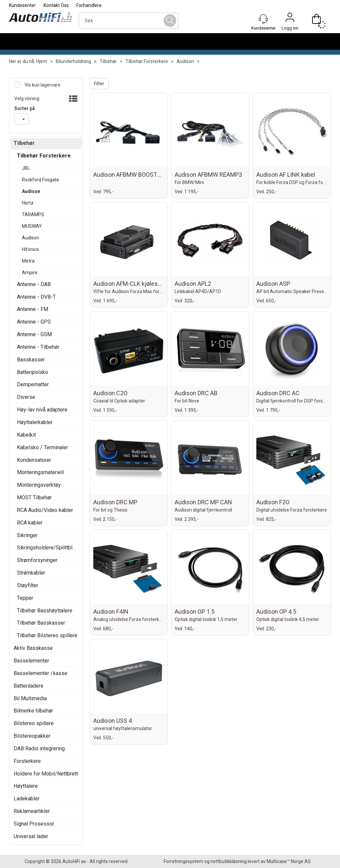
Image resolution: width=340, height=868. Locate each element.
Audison (185, 61)
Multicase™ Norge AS (289, 861)
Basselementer (31, 661)
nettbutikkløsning (229, 861)
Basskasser (31, 360)
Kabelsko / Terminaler (42, 447)
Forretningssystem (183, 861)
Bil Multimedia (30, 698)
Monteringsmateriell (40, 472)
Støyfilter (28, 585)
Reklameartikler (32, 811)
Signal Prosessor (34, 824)
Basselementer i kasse (41, 673)
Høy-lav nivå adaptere (42, 410)
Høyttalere (26, 786)
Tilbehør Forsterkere (147, 61)
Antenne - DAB (34, 284)
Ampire (30, 273)
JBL (26, 168)
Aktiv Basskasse (33, 648)
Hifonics (30, 249)
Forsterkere (27, 761)
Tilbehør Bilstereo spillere (47, 635)
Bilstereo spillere (34, 723)
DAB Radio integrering (39, 748)
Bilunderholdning (73, 61)
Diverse (26, 397)
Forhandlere (89, 5)
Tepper (25, 598)
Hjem (42, 61)
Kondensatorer (34, 460)
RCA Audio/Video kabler (45, 510)
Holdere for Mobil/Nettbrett (46, 774)
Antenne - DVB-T (36, 297)
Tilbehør (108, 61)
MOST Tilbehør (34, 497)
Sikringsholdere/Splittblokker (48, 548)
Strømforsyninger (37, 560)
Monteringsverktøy (39, 485)
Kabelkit (26, 435)
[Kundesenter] (263, 19)
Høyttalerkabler (35, 422)
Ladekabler (27, 799)
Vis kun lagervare (42, 85)
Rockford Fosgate (41, 180)
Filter (99, 84)
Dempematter (33, 384)
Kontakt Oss (56, 5)
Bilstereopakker (32, 736)
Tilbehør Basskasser (41, 623)
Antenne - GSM (34, 334)
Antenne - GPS (34, 322)
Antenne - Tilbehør (38, 347)
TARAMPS (33, 215)
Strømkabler (31, 573)
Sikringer (27, 535)
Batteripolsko (33, 372)
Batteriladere (29, 686)
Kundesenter (22, 5)
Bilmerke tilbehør (33, 711)
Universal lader (31, 836)
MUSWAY (32, 226)
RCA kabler (30, 523)
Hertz (28, 203)
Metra (28, 261)
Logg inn (290, 19)
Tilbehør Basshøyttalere (45, 611)
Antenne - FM (33, 309)
